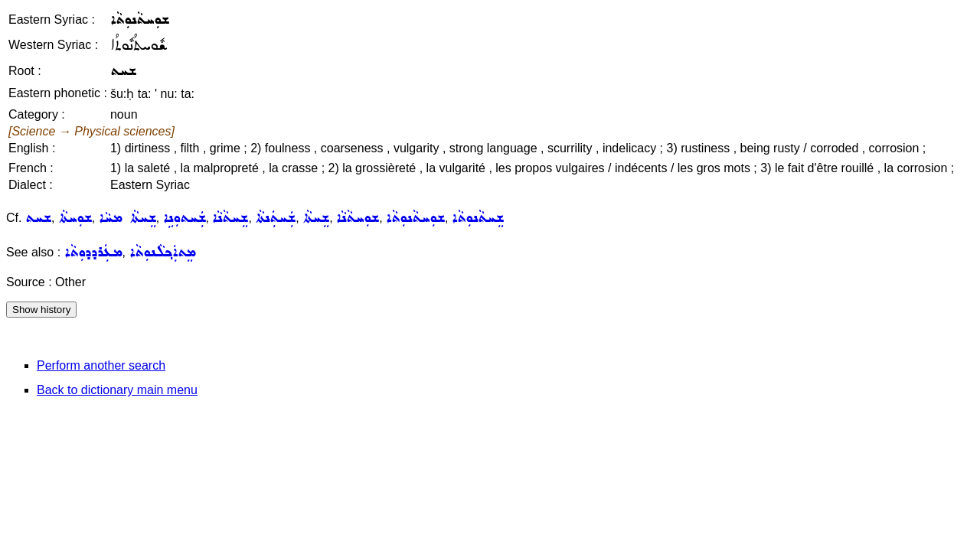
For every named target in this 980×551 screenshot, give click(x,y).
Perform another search (101, 365)
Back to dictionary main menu (117, 390)
